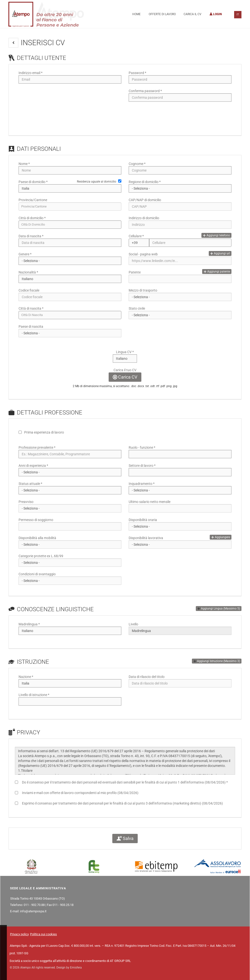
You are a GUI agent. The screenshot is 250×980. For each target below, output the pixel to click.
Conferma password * (145, 91)
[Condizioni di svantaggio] (70, 581)
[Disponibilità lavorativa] (180, 544)
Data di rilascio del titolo (147, 677)
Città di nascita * (31, 308)
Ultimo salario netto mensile (150, 502)
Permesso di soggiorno (36, 520)
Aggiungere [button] (221, 537)
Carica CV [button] (125, 377)
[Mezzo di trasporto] (180, 297)
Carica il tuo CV (125, 370)
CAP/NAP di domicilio (145, 200)
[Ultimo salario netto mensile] (180, 508)
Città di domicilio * (32, 218)
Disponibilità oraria (143, 520)
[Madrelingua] (70, 631)
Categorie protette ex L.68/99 (41, 556)
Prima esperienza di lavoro (44, 432)
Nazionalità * (28, 272)
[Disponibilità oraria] (180, 526)
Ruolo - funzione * (142, 447)
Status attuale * (30, 484)
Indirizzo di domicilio (144, 218)
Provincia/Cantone (33, 200)
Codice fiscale (29, 290)
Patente (135, 272)
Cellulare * (136, 236)
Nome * (24, 164)
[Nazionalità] (70, 279)
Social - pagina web (143, 254)
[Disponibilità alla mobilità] (70, 544)
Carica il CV (193, 14)
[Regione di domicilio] (180, 188)
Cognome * (137, 164)
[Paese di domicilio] (70, 188)
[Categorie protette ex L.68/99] (70, 563)
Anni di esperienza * (33, 466)
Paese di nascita (31, 327)
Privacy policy (19, 934)
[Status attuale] (70, 490)
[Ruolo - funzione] (180, 454)
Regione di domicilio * (145, 182)
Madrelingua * (29, 624)
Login (216, 14)
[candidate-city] (70, 225)
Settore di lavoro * (142, 466)
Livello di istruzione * (34, 695)
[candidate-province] (70, 207)
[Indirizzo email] (70, 79)
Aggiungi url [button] (220, 253)
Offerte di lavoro (162, 14)
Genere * (25, 254)
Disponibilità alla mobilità (37, 538)
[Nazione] (70, 683)
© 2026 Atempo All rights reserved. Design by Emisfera (46, 968)
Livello (133, 624)
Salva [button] (125, 838)
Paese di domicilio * (33, 182)
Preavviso (26, 502)
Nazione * (26, 677)
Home (136, 14)
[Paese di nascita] (70, 333)
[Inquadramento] (180, 490)
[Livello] (180, 631)
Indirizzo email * (31, 73)
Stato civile (137, 308)
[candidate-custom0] (70, 315)
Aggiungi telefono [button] (216, 235)
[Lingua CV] (125, 359)
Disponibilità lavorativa (146, 538)
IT (238, 15)
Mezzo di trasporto (143, 290)
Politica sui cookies (43, 934)
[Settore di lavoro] (180, 472)
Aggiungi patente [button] (217, 272)
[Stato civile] (180, 315)
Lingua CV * (125, 352)
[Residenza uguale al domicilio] (120, 181)
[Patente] (180, 279)
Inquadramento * (142, 484)
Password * (137, 73)
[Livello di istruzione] (70, 701)
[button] (13, 43)
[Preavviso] (70, 508)
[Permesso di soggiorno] (70, 526)
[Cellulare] (139, 243)
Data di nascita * (31, 236)
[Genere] (70, 261)
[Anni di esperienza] (70, 472)
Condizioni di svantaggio (37, 574)
